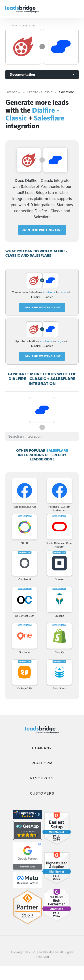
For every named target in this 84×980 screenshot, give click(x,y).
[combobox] (42, 436)
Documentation (22, 74)
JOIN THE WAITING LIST (42, 230)
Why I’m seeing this (23, 26)
